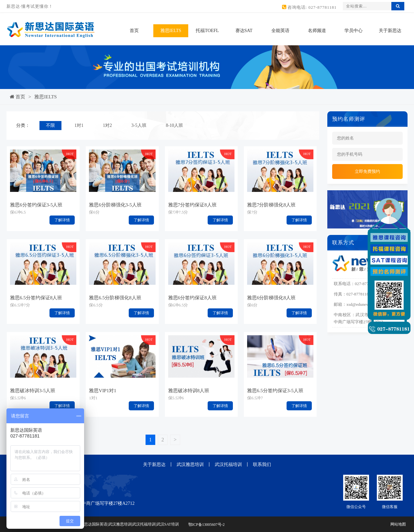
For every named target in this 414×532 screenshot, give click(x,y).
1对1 (79, 125)
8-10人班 (175, 125)
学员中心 (354, 31)
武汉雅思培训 (190, 465)
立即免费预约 (367, 171)
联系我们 (262, 465)
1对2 (107, 125)
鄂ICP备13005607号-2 (207, 525)
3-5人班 (139, 125)
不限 (50, 125)
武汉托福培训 (228, 465)
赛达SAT (244, 31)
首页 (134, 31)
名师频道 (317, 31)
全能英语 (280, 31)
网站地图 (398, 524)
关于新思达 (390, 31)
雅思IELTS (171, 31)
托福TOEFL (207, 31)
